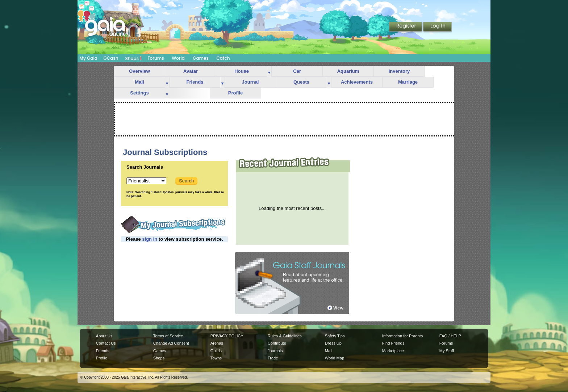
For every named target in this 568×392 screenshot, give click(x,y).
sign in (150, 239)
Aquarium (348, 71)
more (269, 71)
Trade (273, 358)
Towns (216, 358)
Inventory (399, 71)
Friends (195, 82)
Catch (223, 58)
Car (297, 71)
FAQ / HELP (450, 336)
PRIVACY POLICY (227, 336)
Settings (139, 93)
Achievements (357, 82)
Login (438, 27)
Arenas (217, 343)
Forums (156, 58)
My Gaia (88, 58)
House (242, 71)
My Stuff (447, 351)
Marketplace (393, 351)
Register (406, 27)
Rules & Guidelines (285, 336)
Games (201, 58)
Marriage (408, 82)
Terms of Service (168, 336)
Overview (139, 71)
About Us (104, 336)
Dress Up (333, 343)
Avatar (191, 71)
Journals (275, 351)
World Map (335, 358)
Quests (301, 82)
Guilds (216, 351)
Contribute (277, 343)
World (178, 58)
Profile (235, 93)
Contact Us (106, 343)
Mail (139, 82)
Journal (250, 82)
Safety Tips (335, 336)
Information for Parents (402, 336)
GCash (111, 58)
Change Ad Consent (171, 343)
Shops (133, 58)
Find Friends (393, 343)
